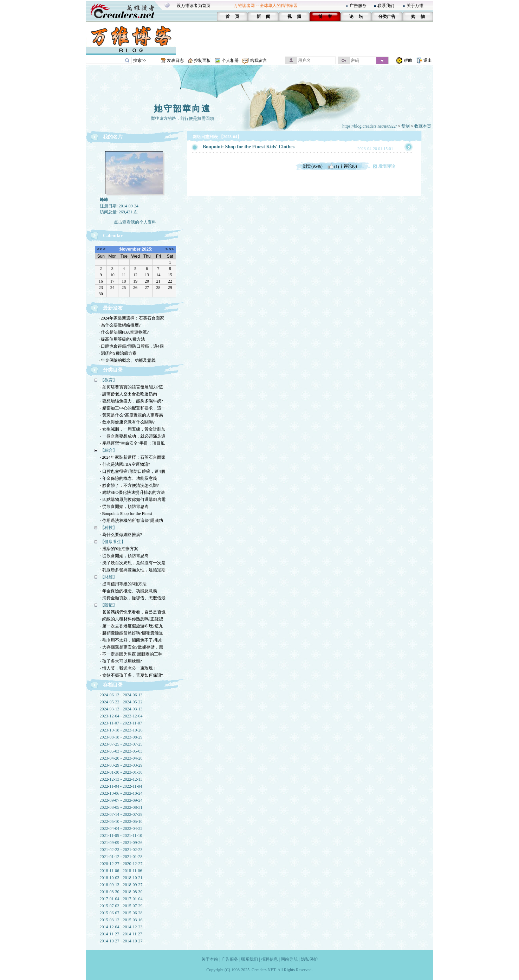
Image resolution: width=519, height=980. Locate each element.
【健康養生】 (113, 542)
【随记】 (109, 605)
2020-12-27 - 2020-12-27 (121, 864)
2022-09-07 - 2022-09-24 (121, 800)
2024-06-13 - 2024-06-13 (121, 695)
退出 (428, 60)
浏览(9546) (313, 166)
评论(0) (350, 166)
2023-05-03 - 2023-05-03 (121, 751)
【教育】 (109, 380)
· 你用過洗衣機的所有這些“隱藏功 (132, 521)
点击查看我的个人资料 (135, 222)
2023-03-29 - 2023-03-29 (121, 765)
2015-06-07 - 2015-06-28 (121, 913)
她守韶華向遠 (182, 109)
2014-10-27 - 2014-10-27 (121, 941)
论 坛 (356, 17)
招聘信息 (270, 959)
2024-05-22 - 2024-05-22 (121, 702)
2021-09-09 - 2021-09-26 (121, 843)
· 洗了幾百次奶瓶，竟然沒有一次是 (133, 563)
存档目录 (113, 685)
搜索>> (140, 60)
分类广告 (387, 17)
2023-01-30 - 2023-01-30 (121, 772)
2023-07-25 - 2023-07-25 (121, 744)
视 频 (294, 17)
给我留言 (259, 60)
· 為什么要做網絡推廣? (120, 325)
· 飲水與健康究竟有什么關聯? (127, 422)
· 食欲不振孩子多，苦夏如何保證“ (132, 675)
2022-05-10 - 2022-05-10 (121, 821)
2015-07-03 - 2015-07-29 (121, 906)
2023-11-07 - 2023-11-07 (121, 723)
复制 (406, 126)
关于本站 (210, 959)
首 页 (232, 17)
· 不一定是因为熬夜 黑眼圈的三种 (131, 654)
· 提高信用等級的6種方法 (122, 339)
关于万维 (415, 6)
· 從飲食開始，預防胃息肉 (124, 507)
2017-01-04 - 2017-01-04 (121, 899)
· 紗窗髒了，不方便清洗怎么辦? (129, 485)
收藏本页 (423, 126)
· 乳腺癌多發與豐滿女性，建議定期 (133, 570)
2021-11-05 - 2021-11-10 (121, 836)
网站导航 (289, 959)
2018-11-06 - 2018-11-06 (121, 871)
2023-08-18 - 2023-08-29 (121, 737)
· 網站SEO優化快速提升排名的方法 (133, 492)
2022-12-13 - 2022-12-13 (121, 779)
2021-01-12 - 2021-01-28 (121, 857)
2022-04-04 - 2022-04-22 (121, 829)
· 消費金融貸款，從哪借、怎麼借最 (133, 598)
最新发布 (113, 308)
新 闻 (263, 17)
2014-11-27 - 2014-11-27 (121, 934)
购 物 (418, 17)
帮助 (408, 60)
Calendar (113, 236)
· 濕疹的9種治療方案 (118, 353)
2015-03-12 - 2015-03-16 (121, 920)
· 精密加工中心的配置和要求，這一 (133, 408)
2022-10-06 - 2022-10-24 (121, 793)
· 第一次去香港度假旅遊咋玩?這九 (132, 626)
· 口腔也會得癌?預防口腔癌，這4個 (131, 346)
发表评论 (387, 166)
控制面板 (202, 60)
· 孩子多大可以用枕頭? (121, 661)
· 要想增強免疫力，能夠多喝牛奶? (132, 401)
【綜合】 (109, 450)
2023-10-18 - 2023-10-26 (121, 730)
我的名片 (113, 137)
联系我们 (386, 6)
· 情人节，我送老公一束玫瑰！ (129, 668)
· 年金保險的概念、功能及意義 (127, 360)
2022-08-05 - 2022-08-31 (121, 807)
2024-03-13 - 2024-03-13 (121, 709)
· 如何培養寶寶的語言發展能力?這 (132, 387)
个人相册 (230, 60)
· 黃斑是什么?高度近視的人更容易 (132, 415)
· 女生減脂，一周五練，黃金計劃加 (133, 429)
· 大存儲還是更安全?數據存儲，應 (132, 647)
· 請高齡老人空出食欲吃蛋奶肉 (129, 394)
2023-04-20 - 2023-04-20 (121, 758)
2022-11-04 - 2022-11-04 (121, 786)
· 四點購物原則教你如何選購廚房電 (133, 499)
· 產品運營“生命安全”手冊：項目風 (133, 443)
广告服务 (358, 6)
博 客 (325, 17)
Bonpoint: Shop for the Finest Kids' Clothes (249, 147)
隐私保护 (309, 959)
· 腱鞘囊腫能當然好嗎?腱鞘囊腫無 (132, 633)
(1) (333, 166)
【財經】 (109, 577)
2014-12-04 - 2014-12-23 (121, 927)
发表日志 (175, 60)
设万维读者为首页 (194, 6)
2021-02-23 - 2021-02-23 (121, 850)
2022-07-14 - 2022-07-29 (121, 814)
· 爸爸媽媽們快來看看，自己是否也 (133, 612)
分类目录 (113, 370)
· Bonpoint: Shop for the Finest (126, 514)
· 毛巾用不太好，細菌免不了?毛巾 (132, 640)
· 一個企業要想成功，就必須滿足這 (133, 436)
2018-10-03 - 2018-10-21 (121, 878)
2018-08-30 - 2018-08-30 (121, 892)
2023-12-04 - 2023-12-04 (121, 716)
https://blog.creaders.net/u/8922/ (369, 126)
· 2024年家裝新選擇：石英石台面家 (131, 318)
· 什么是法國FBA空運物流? (124, 332)
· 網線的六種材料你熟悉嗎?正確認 (132, 619)
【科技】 (109, 528)
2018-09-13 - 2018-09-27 (121, 885)
